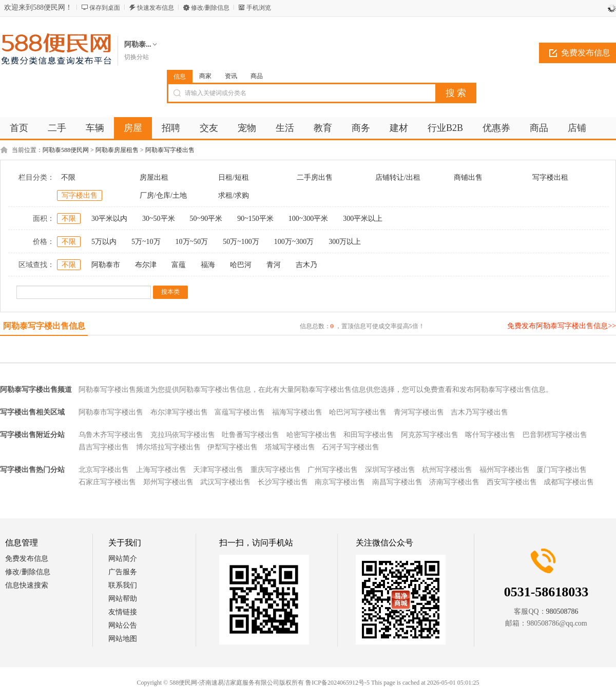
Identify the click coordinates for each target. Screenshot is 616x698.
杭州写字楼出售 (447, 470)
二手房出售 (315, 177)
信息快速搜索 (27, 585)
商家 (205, 76)
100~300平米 (309, 219)
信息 (180, 77)
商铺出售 (468, 177)
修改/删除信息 (210, 8)
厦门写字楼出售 (562, 470)
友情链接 (123, 612)
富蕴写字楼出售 (240, 412)
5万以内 (104, 242)
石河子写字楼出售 (351, 447)
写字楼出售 (80, 195)
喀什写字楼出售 (490, 435)
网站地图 (123, 639)
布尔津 (146, 265)
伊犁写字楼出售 (233, 447)
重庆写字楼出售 (276, 470)
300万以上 (345, 242)
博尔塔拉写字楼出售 (168, 447)
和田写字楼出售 (369, 435)
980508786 (562, 611)
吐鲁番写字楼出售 (251, 435)
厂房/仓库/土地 (163, 195)
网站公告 (123, 625)
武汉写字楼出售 (225, 482)
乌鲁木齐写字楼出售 (111, 435)
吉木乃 (306, 265)
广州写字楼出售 (333, 470)
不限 (68, 177)
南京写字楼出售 (340, 482)
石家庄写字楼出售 (107, 482)
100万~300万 (294, 242)
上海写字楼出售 (161, 470)
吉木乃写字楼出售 (479, 412)
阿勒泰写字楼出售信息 (44, 326)
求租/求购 (234, 195)
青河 (274, 265)
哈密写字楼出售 (312, 435)
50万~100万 (241, 242)
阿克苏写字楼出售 (430, 435)
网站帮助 (123, 599)
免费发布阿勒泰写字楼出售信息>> (562, 326)
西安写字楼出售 (512, 482)
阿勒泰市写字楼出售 (111, 412)
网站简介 (123, 559)
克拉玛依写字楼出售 (183, 435)
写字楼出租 (550, 177)
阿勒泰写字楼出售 (170, 150)
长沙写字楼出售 (283, 482)
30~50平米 (159, 219)
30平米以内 (109, 219)
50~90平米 (206, 219)
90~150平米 (255, 219)
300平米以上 (363, 219)
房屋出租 (154, 177)
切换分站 (137, 57)
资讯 (231, 76)
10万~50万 (192, 242)
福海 (208, 265)
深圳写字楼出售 (390, 470)
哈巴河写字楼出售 (358, 412)
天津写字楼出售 (218, 470)
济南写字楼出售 (454, 482)
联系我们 (123, 585)
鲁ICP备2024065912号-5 (338, 683)
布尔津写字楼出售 (179, 412)
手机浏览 (259, 8)
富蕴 (179, 265)
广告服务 (123, 572)
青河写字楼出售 (419, 412)
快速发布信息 (156, 8)
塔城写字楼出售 (290, 447)
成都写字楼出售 (569, 482)
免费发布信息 (27, 559)
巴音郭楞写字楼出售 (555, 435)
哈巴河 (241, 265)
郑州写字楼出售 (168, 482)
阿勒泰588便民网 (66, 150)
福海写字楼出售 (297, 412)
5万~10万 (146, 242)
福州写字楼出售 (505, 470)
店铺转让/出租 (398, 177)
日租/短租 (234, 177)
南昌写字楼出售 (397, 482)
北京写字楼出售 (104, 470)
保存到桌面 (105, 8)
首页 (19, 128)
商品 (257, 76)
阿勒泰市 (106, 265)
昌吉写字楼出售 (104, 447)
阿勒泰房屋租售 (117, 150)
